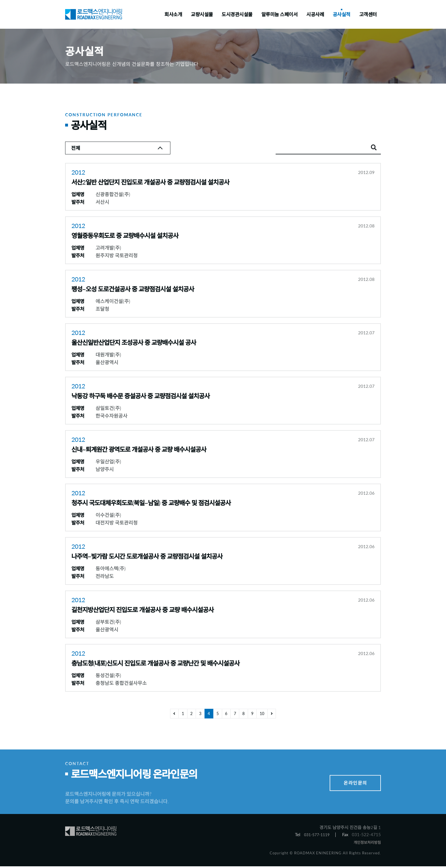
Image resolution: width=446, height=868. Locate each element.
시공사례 (315, 14)
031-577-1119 (315, 836)
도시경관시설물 (237, 14)
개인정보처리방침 (365, 844)
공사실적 (342, 14)
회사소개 (173, 14)
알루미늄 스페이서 (280, 14)
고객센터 (368, 14)
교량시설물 (202, 14)
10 (267, 715)
